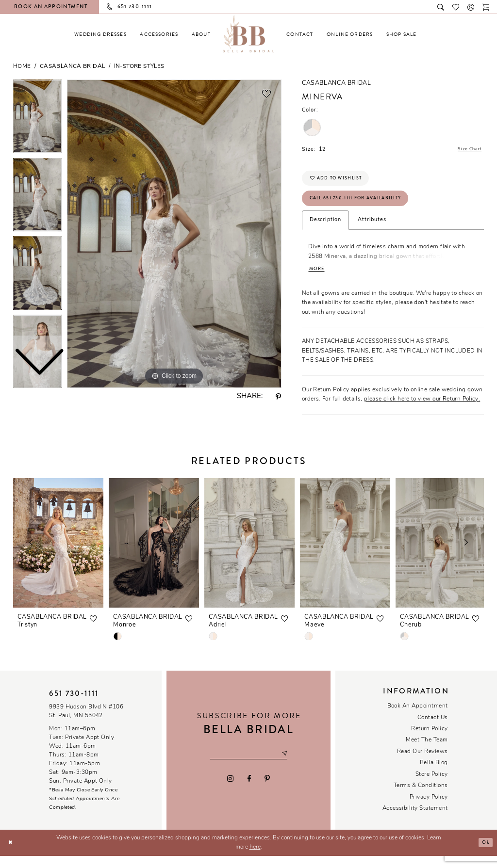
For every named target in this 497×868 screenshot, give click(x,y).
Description (325, 230)
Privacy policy (429, 809)
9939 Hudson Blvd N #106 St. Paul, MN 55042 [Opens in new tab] (86, 723)
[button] (471, 7)
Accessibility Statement (415, 820)
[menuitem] (100, 34)
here (255, 859)
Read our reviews (422, 764)
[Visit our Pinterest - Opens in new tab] (267, 792)
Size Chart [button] (466, 150)
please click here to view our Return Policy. (422, 411)
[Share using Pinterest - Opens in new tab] (279, 397)
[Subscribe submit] (292, 766)
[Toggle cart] (486, 7)
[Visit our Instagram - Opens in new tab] (231, 792)
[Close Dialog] (11, 855)
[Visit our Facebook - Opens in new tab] (249, 792)
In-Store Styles (139, 66)
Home (22, 66)
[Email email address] (248, 766)
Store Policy (432, 787)
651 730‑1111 (74, 705)
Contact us (433, 729)
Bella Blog (434, 775)
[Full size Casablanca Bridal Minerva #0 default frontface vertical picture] (174, 234)
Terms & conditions (421, 798)
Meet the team (427, 752)
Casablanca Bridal (73, 66)
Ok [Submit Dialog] (484, 854)
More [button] (318, 281)
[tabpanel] (174, 234)
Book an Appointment (418, 718)
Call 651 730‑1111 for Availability (366, 207)
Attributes (372, 230)
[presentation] (58, 555)
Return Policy (429, 741)
